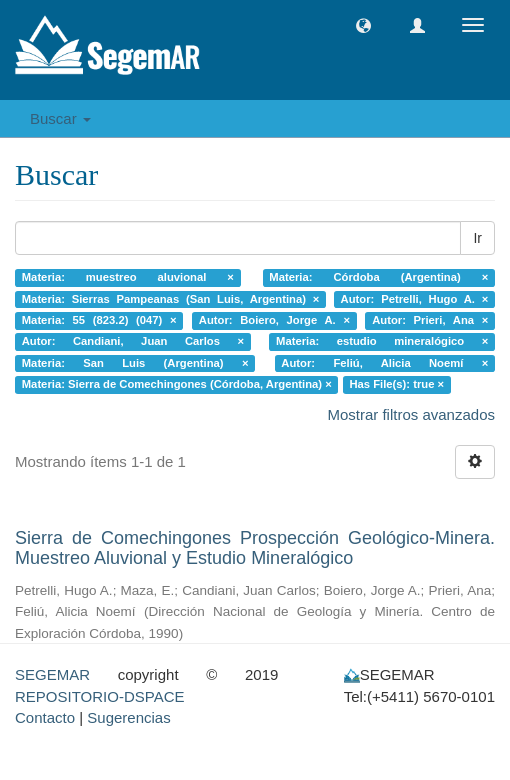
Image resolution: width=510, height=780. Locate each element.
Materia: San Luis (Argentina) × (135, 363)
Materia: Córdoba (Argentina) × (378, 277)
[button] (363, 25)
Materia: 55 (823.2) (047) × (99, 320)
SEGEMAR (52, 674)
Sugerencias (128, 717)
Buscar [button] (60, 118)
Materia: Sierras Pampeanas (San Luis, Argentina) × (171, 299)
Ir (477, 238)
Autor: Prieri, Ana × (430, 320)
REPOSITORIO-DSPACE (99, 696)
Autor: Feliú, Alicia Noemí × (384, 363)
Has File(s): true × (396, 385)
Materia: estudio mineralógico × (382, 342)
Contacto (45, 717)
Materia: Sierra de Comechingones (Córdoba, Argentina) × (177, 385)
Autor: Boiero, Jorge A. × (274, 320)
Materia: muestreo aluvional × (128, 277)
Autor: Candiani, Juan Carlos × (133, 342)
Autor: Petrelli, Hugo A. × (415, 299)
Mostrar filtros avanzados (411, 414)
